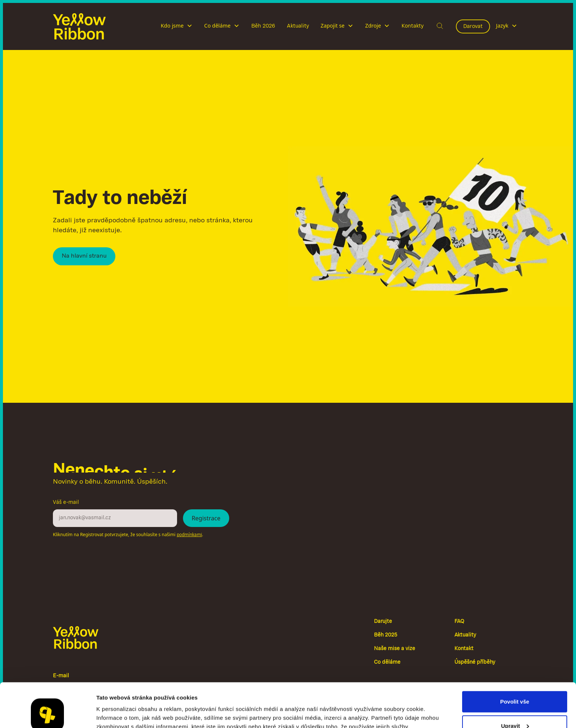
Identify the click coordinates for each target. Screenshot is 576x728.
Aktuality (298, 26)
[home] (79, 26)
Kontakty (413, 26)
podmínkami (189, 535)
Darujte (383, 622)
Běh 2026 (263, 26)
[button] (176, 26)
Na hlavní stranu (84, 256)
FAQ (459, 622)
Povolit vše (514, 660)
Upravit (515, 684)
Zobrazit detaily (117, 705)
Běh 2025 (386, 635)
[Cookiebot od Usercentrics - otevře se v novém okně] (48, 714)
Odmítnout (515, 708)
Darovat (473, 26)
